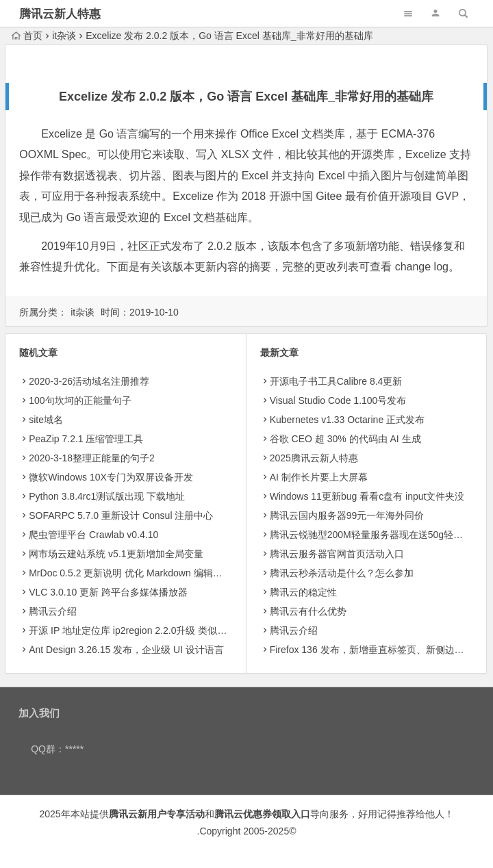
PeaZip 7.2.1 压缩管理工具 (86, 439)
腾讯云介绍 (53, 611)
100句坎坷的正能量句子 (80, 400)
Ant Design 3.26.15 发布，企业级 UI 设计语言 (126, 650)
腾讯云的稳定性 (303, 592)
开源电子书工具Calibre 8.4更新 (336, 381)
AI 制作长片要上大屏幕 (319, 477)
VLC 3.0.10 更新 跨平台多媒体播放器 (108, 592)
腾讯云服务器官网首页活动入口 (337, 554)
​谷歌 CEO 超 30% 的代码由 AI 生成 (345, 439)
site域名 (46, 420)
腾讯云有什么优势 (308, 611)
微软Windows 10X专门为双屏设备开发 (111, 477)
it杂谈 (64, 36)
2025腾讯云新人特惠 (314, 458)
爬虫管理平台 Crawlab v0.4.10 (93, 535)
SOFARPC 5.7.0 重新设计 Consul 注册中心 (121, 515)
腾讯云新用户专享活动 (157, 814)
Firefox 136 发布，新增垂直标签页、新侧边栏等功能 (381, 650)
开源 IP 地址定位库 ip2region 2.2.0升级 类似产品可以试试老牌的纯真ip (179, 630)
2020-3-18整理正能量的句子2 (92, 458)
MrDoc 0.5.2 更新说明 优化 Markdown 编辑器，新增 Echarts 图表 (168, 573)
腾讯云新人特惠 (60, 14)
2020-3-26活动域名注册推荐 (89, 381)
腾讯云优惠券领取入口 (262, 814)
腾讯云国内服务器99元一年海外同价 (347, 515)
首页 (27, 36)
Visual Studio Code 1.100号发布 (338, 400)
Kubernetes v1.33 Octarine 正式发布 (347, 420)
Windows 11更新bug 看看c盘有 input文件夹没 (367, 496)
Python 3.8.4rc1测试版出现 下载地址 (107, 496)
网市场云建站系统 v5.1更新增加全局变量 (116, 554)
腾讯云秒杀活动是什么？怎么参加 (342, 573)
